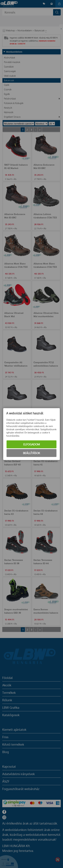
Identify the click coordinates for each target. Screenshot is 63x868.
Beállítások (32, 453)
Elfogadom (32, 444)
